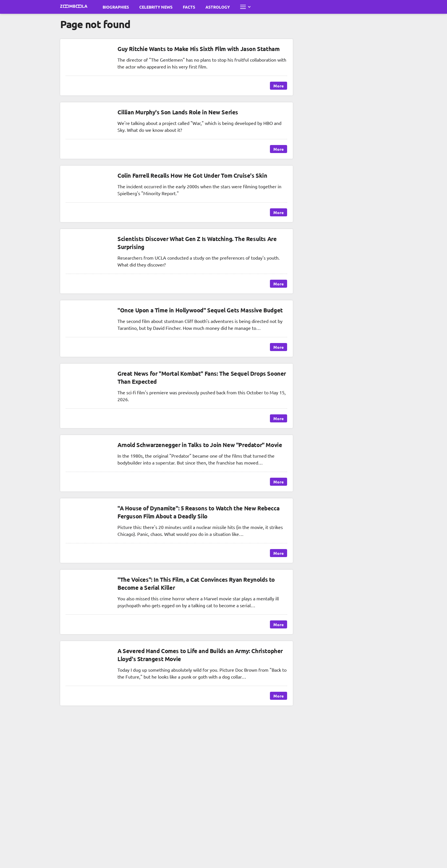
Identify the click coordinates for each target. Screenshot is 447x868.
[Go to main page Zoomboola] (74, 7)
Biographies (116, 7)
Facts (189, 7)
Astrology (218, 7)
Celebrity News (156, 7)
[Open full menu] (245, 7)
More (279, 86)
